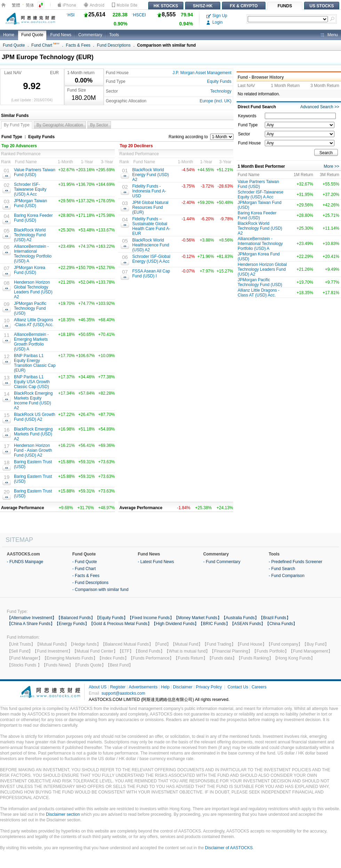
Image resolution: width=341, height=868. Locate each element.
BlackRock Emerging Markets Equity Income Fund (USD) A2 (33, 401)
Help (165, 687)
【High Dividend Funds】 (175, 624)
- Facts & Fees (86, 576)
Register (118, 687)
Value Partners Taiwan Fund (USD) (35, 172)
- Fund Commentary (222, 562)
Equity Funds (219, 81)
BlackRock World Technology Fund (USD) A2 (30, 235)
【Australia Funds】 (240, 618)
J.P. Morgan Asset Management (202, 73)
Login (215, 22)
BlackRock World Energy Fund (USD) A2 (150, 175)
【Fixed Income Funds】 (151, 618)
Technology (221, 91)
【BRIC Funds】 (214, 624)
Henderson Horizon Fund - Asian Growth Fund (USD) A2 (33, 450)
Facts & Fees (78, 45)
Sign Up (217, 16)
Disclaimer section (63, 814)
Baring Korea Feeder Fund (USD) (33, 218)
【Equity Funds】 (111, 618)
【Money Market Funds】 (198, 618)
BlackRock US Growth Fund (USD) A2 (35, 417)
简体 (30, 5)
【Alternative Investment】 (32, 618)
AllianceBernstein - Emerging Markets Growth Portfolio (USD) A (31, 342)
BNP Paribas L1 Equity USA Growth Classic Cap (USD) (32, 382)
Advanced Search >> (320, 107)
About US (98, 687)
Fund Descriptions (114, 45)
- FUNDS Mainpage (25, 562)
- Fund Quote (85, 562)
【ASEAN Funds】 (248, 624)
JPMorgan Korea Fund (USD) (30, 270)
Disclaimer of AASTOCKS (229, 848)
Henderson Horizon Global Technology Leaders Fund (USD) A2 (33, 290)
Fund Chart (45, 45)
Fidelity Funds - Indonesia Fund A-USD (149, 191)
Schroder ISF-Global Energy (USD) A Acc (151, 259)
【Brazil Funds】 (275, 618)
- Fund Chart (84, 569)
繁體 (16, 5)
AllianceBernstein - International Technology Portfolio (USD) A (33, 254)
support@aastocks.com (124, 693)
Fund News (61, 35)
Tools (114, 35)
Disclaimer (183, 687)
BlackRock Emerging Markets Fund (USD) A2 (33, 434)
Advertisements (143, 687)
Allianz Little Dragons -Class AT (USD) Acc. (34, 322)
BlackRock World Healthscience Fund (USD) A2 (151, 245)
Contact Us (238, 687)
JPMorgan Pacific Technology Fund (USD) (30, 308)
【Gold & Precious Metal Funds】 (120, 624)
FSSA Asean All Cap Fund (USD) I (151, 274)
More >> (331, 166)
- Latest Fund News (156, 562)
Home (9, 35)
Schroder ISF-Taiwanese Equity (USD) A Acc (30, 189)
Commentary (90, 35)
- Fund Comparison (287, 576)
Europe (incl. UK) (216, 101)
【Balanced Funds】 (76, 618)
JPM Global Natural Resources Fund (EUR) (150, 207)
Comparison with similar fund (166, 45)
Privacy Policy (209, 687)
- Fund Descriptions (90, 583)
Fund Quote (32, 35)
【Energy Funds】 (72, 624)
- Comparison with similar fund (100, 590)
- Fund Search (282, 569)
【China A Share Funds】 (31, 624)
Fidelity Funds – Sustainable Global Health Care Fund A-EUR (151, 226)
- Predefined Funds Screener (295, 562)
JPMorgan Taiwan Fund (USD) (30, 203)
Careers (259, 687)
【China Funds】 (281, 624)
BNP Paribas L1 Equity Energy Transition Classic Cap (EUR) (35, 363)
